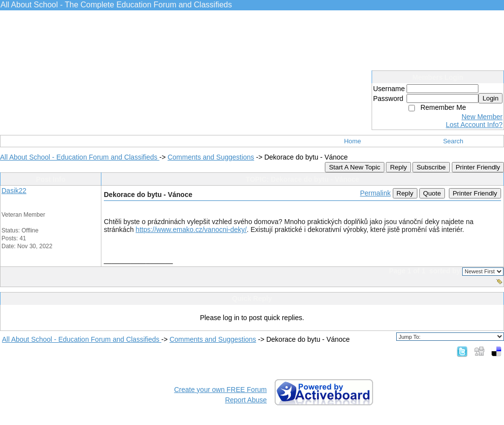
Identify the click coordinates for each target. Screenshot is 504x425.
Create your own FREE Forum (220, 390)
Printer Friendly (478, 167)
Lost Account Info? (474, 125)
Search (453, 141)
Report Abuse (246, 400)
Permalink (375, 193)
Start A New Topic (354, 167)
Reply (398, 167)
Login (490, 98)
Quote (432, 193)
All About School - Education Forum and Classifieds (80, 157)
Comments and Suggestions (211, 157)
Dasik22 (14, 191)
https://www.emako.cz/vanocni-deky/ (191, 229)
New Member (482, 117)
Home (353, 141)
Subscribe (431, 167)
